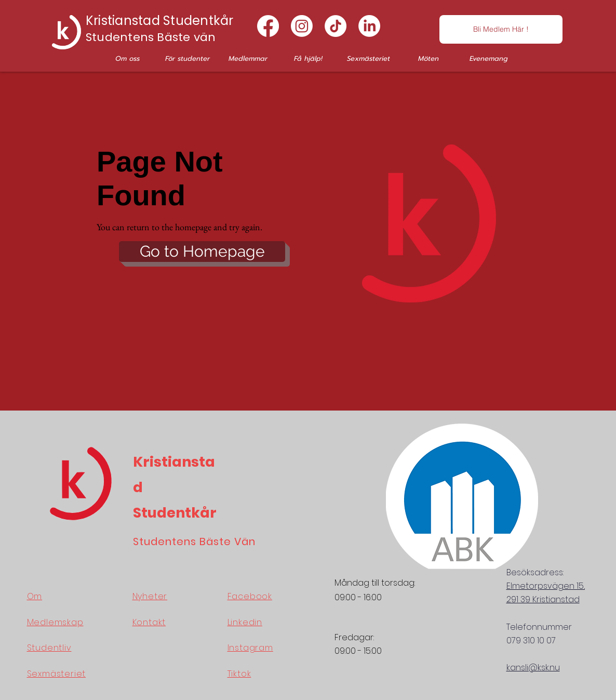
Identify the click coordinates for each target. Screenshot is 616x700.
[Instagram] (302, 26)
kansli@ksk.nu (533, 668)
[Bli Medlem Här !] (501, 29)
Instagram (250, 648)
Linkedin (245, 622)
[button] (127, 58)
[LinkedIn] (369, 26)
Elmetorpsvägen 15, (546, 586)
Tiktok (239, 674)
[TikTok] (336, 26)
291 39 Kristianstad (543, 599)
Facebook (250, 596)
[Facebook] (268, 26)
